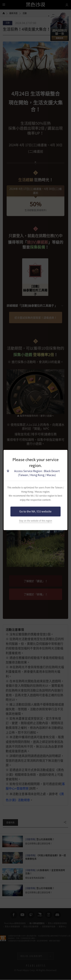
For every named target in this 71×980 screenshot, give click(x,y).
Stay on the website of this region (35, 521)
